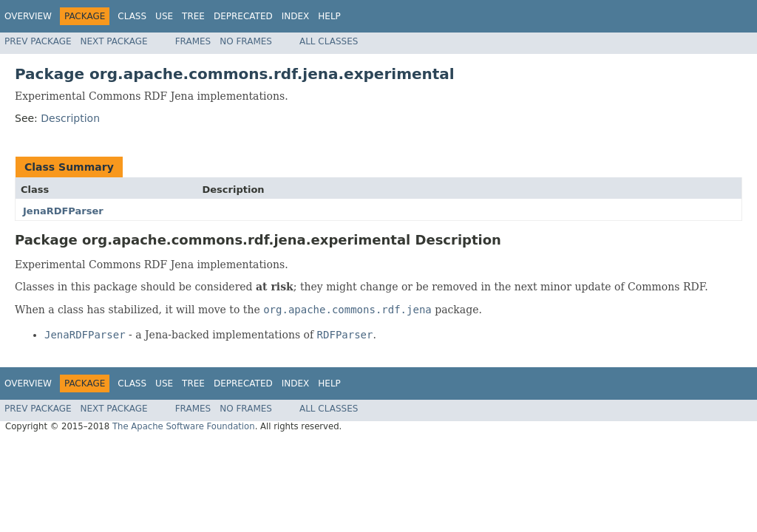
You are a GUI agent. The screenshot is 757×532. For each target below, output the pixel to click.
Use (164, 16)
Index (296, 16)
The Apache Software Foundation (184, 426)
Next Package (114, 41)
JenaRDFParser (63, 211)
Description (70, 118)
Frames (193, 41)
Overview (28, 16)
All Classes (329, 41)
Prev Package (38, 41)
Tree (193, 16)
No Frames (246, 41)
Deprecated (243, 16)
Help (329, 16)
